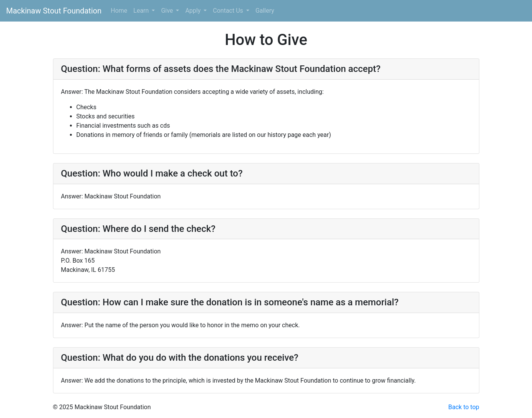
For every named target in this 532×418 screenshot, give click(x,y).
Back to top (464, 407)
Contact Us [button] (229, 11)
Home (119, 11)
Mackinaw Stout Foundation (54, 11)
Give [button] (168, 11)
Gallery (265, 11)
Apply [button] (194, 11)
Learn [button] (142, 11)
